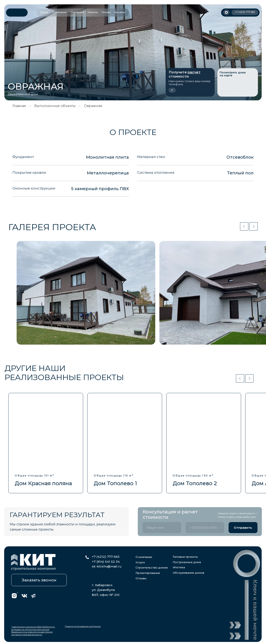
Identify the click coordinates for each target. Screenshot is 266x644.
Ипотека (179, 567)
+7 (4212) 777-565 (106, 557)
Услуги (140, 562)
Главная (19, 106)
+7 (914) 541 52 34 (106, 562)
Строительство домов (152, 568)
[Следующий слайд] (254, 226)
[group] (46, 443)
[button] (190, 82)
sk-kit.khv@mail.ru (107, 566)
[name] (162, 528)
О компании (144, 557)
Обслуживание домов (188, 573)
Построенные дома (187, 562)
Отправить (243, 528)
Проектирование (148, 573)
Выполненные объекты (55, 106)
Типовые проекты (185, 557)
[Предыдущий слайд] (244, 226)
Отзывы (141, 578)
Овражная (93, 106)
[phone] (205, 528)
